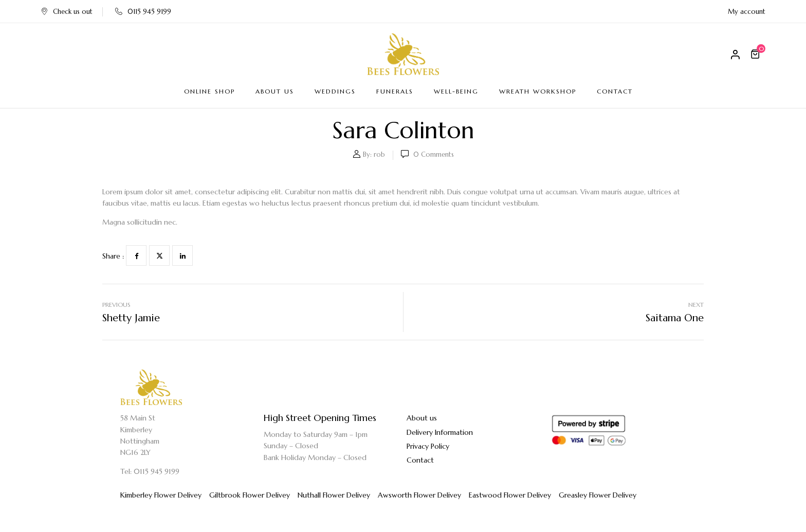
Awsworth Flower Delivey (419, 495)
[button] (757, 54)
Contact (420, 460)
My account (747, 12)
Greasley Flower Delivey (598, 495)
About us (422, 418)
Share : (113, 256)
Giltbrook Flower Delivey (250, 495)
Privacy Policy (428, 446)
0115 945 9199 (143, 12)
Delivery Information (440, 432)
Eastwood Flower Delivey (510, 495)
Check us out (67, 12)
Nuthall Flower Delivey (334, 495)
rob (379, 154)
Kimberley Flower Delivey (161, 495)
